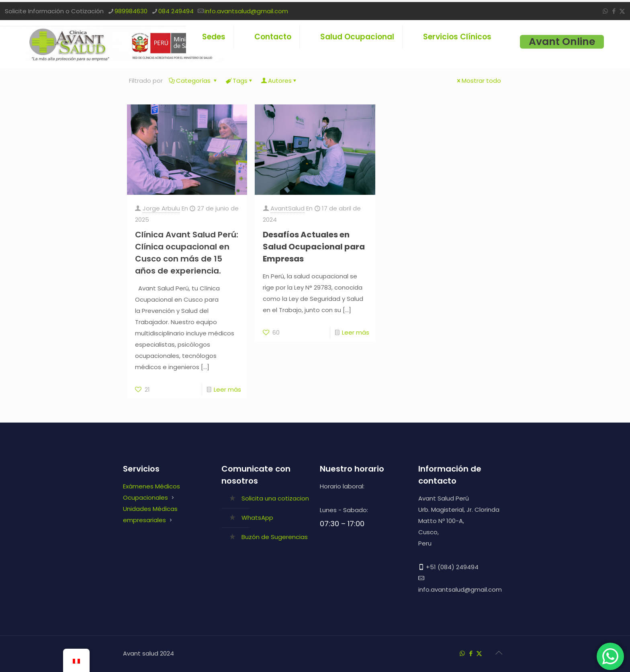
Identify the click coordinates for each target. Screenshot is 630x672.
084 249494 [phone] (176, 11)
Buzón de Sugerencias (275, 537)
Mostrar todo (478, 81)
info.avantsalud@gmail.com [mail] (246, 11)
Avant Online (562, 42)
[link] (357, 54)
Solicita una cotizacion (275, 498)
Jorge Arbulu (161, 208)
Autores (279, 81)
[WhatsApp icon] (605, 11)
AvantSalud (287, 208)
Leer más (227, 389)
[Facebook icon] (614, 11)
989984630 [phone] (131, 11)
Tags (239, 81)
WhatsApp (257, 518)
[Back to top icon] (499, 653)
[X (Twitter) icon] (622, 11)
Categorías (193, 81)
